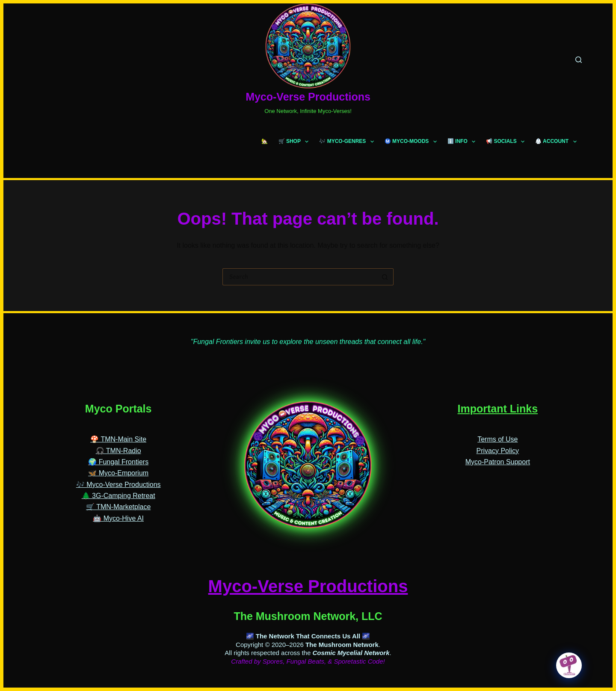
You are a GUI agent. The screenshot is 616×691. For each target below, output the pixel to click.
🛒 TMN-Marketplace (118, 507)
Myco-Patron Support (498, 462)
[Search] (579, 60)
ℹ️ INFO (463, 142)
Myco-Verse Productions (308, 97)
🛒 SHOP (295, 142)
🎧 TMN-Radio (118, 451)
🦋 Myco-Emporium (118, 473)
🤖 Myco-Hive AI (118, 518)
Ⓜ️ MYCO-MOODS (412, 142)
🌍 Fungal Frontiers (118, 462)
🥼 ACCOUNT (557, 142)
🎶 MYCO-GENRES (348, 142)
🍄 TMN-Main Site (118, 439)
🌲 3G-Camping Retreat (118, 496)
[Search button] (385, 277)
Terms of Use (498, 439)
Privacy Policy (498, 451)
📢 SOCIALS (507, 142)
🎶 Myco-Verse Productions (118, 485)
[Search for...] (299, 277)
